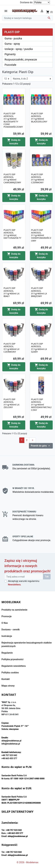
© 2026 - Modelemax (27, 862)
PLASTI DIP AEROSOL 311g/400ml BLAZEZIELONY (39, 117)
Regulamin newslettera (14, 666)
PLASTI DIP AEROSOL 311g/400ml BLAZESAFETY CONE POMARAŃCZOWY (13, 120)
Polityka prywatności (12, 659)
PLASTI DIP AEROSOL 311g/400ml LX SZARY (39, 348)
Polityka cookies (10, 673)
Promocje (7, 616)
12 (5, 79)
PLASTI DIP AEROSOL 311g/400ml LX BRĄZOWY (39, 292)
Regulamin (7, 653)
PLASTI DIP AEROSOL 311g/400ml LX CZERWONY (11, 348)
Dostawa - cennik (11, 630)
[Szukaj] (27, 18)
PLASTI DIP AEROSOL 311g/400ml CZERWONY (37, 178)
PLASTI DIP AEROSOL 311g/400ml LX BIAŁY (11, 292)
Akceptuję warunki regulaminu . (24, 583)
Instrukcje (7, 636)
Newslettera (14, 585)
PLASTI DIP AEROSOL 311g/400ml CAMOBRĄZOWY (12, 178)
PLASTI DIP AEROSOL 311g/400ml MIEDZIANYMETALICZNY (41, 405)
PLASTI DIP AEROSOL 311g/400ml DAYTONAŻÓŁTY (12, 234)
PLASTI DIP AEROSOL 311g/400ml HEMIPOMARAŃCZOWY (41, 235)
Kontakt (6, 679)
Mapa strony (8, 686)
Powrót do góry (41, 446)
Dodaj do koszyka (14, 142)
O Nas (5, 623)
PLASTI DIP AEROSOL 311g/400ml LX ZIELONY (11, 403)
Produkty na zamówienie (14, 610)
